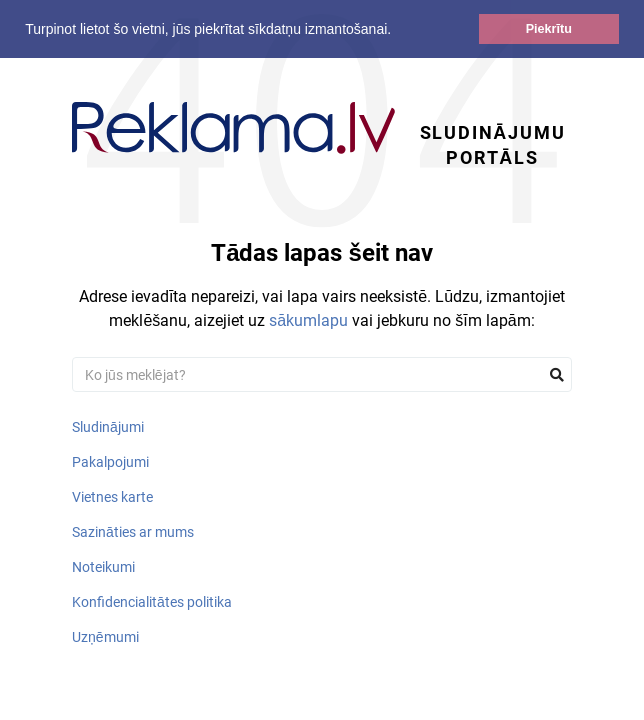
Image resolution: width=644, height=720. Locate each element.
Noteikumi (103, 567)
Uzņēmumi (105, 637)
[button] (398, 31)
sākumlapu (308, 320)
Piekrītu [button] (549, 29)
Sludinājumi (108, 427)
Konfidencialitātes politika (152, 602)
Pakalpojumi (110, 462)
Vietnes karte (112, 497)
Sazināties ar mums (133, 532)
